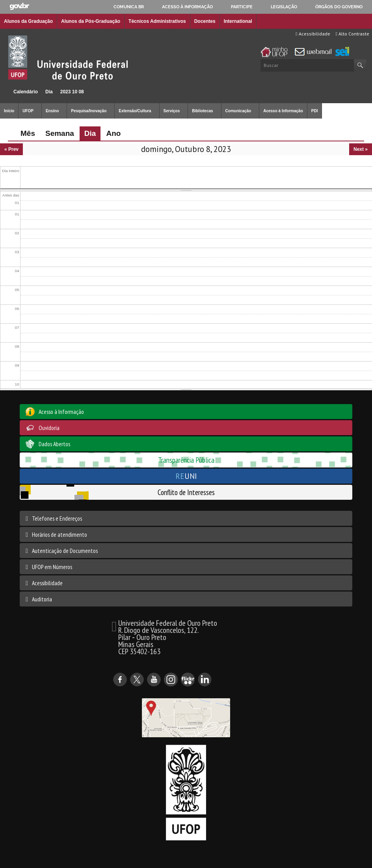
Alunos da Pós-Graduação (91, 21)
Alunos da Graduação (28, 21)
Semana (60, 133)
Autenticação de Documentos (65, 551)
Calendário (26, 92)
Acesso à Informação (283, 111)
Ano (113, 133)
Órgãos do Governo (339, 7)
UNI (186, 476)
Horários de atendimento (60, 534)
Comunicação (238, 111)
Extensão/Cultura (135, 111)
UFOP (28, 111)
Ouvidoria (49, 428)
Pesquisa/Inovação (89, 111)
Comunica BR (129, 7)
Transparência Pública (186, 460)
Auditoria (42, 599)
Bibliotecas (202, 111)
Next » (361, 149)
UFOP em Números (52, 567)
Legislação (284, 7)
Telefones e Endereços (57, 518)
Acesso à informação (187, 7)
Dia (49, 92)
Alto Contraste (352, 34)
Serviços (172, 111)
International (238, 21)
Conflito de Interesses (186, 492)
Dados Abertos (54, 444)
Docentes (205, 21)
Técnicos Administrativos (157, 21)
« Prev (11, 149)
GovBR (19, 6)
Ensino (52, 111)
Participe (242, 7)
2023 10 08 (72, 92)
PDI (315, 111)
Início (3, 92)
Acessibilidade (313, 34)
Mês (28, 133)
